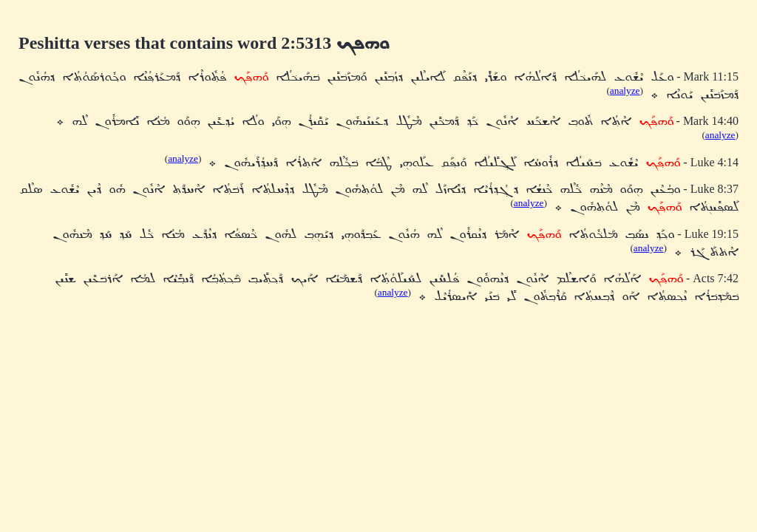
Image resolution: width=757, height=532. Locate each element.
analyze (625, 91)
